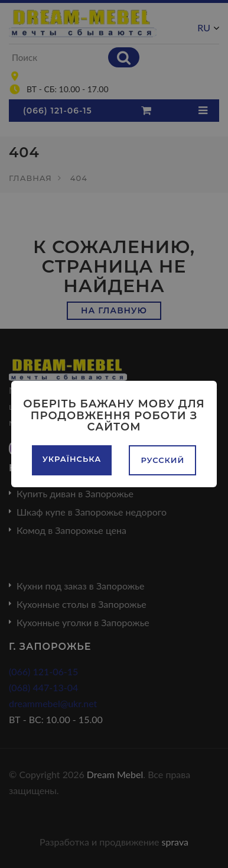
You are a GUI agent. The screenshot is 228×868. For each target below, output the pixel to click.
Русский (162, 460)
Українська (72, 459)
